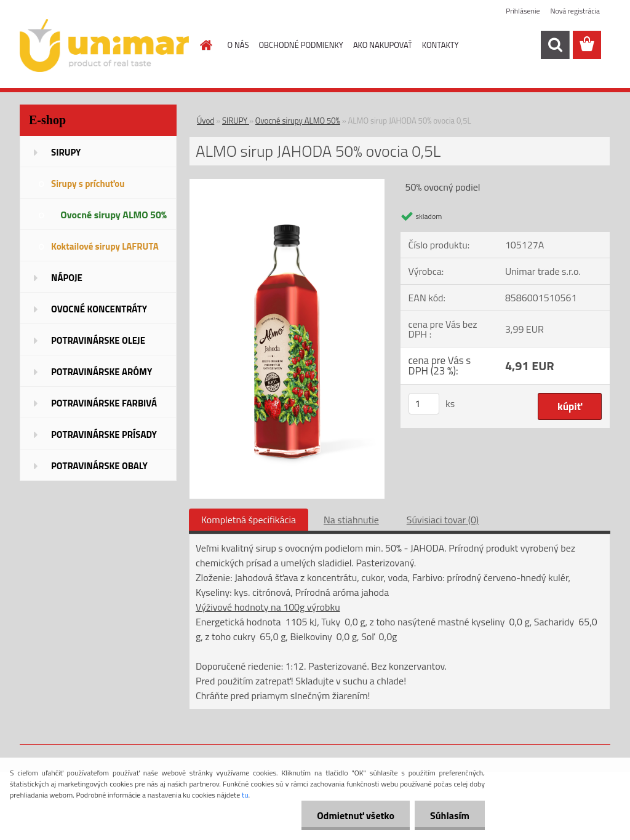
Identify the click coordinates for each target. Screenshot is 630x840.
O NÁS (238, 45)
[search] (555, 45)
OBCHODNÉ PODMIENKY (301, 45)
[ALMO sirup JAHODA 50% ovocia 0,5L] (287, 184)
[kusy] (424, 404)
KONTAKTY (441, 45)
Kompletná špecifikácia (249, 520)
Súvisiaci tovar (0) (443, 520)
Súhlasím (450, 815)
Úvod (205, 121)
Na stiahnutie (351, 520)
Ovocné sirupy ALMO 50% (298, 121)
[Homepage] (204, 45)
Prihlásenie (523, 11)
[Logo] (104, 46)
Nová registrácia (575, 11)
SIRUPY (236, 121)
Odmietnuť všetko (356, 815)
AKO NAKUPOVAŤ (383, 45)
